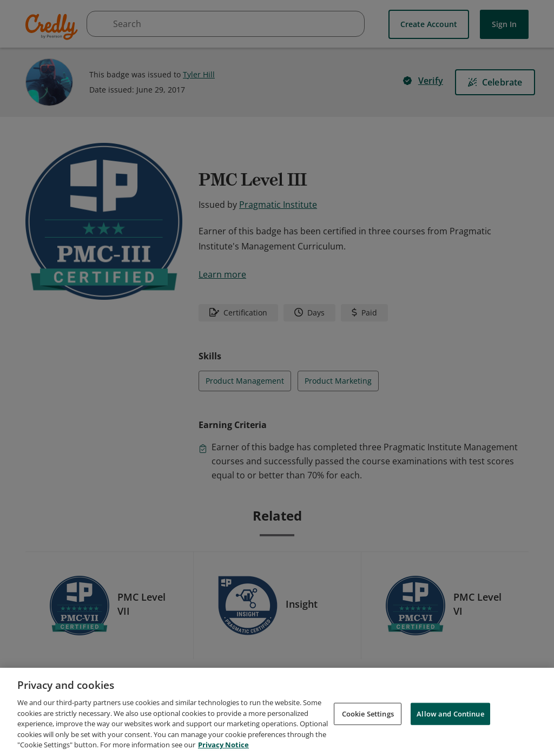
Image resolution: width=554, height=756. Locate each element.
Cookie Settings (368, 715)
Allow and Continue (450, 715)
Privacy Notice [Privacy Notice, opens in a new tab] (223, 747)
